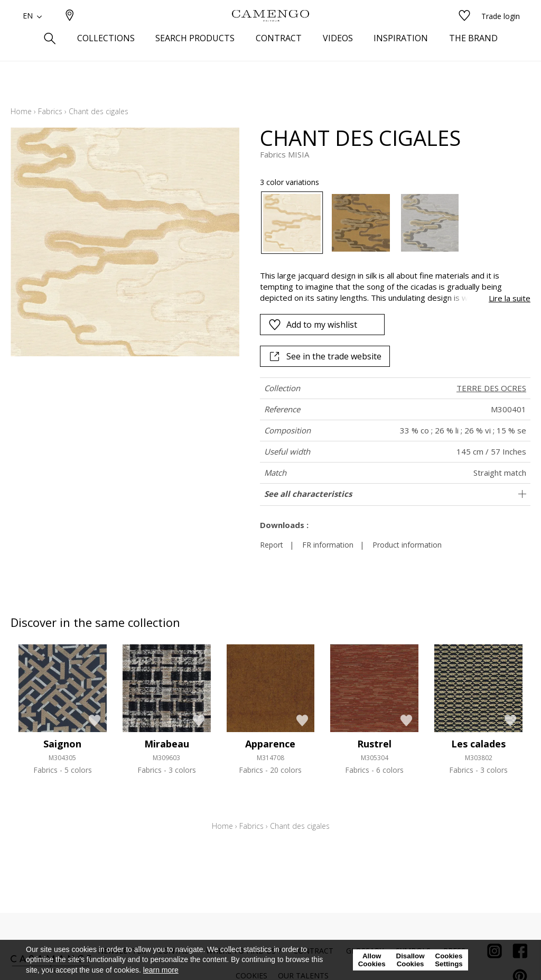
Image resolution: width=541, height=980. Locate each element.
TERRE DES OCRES (491, 388)
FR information (328, 545)
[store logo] (270, 33)
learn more (161, 970)
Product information (407, 545)
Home (21, 111)
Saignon (62, 744)
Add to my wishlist (313, 325)
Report (272, 545)
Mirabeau (167, 744)
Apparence (270, 744)
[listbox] (390, 223)
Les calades (478, 744)
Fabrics (50, 111)
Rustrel (374, 744)
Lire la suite (510, 298)
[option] (292, 223)
